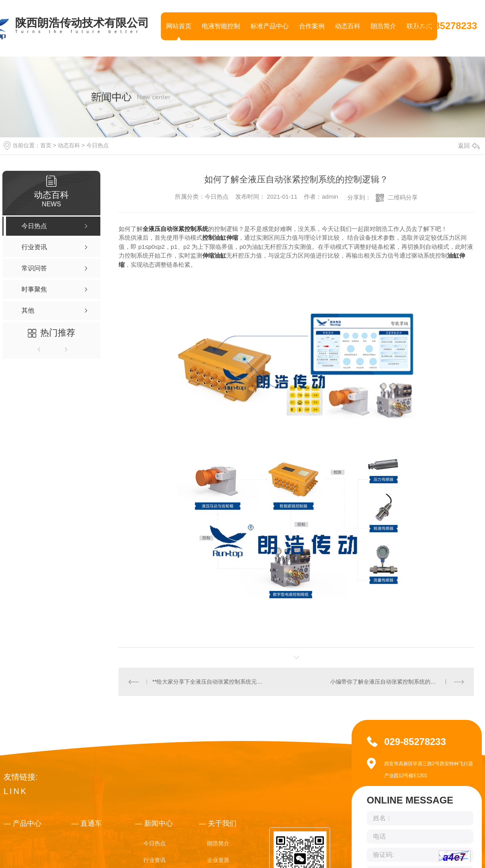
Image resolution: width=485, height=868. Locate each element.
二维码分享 (403, 197)
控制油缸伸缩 (220, 238)
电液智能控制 (221, 26)
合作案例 (312, 26)
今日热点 (98, 145)
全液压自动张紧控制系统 (175, 229)
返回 (469, 146)
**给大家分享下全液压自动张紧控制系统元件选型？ (208, 681)
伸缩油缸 (214, 255)
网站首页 (179, 26)
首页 (46, 145)
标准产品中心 (270, 26)
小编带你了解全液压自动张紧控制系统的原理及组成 (394, 681)
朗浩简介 (383, 26)
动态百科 (348, 26)
